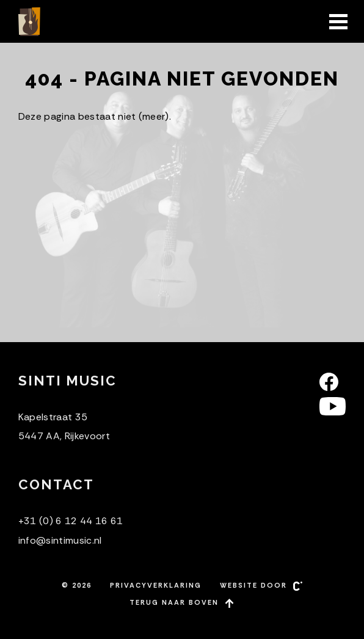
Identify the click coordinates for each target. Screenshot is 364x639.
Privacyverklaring (156, 585)
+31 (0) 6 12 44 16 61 (71, 521)
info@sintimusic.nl (60, 540)
